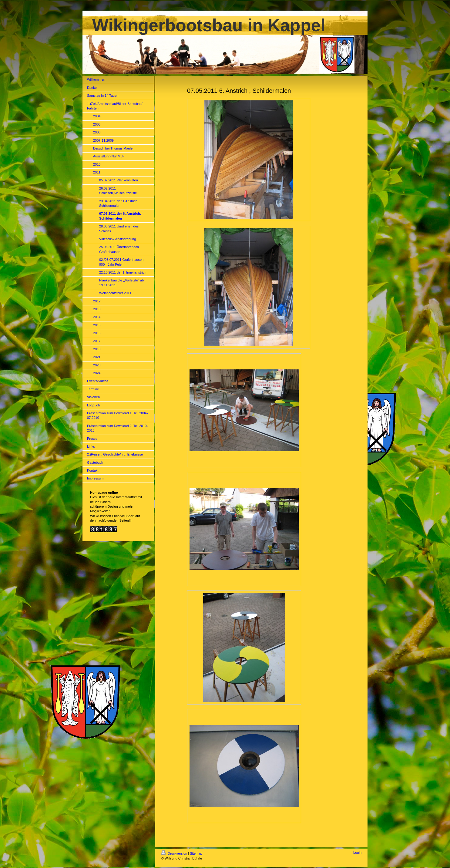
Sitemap (196, 853)
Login (357, 853)
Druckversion (175, 853)
